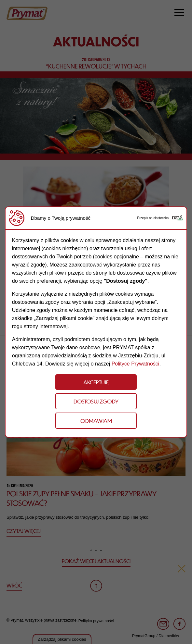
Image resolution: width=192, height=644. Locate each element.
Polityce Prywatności (136, 364)
